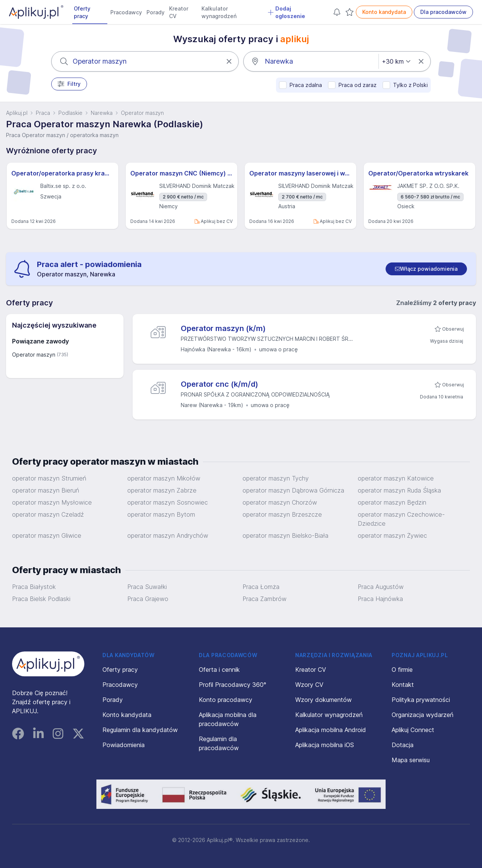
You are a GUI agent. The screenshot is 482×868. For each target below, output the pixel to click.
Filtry (69, 84)
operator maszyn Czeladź (48, 514)
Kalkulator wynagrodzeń (219, 12)
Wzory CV (309, 685)
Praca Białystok (34, 587)
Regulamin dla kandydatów (140, 730)
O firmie (402, 670)
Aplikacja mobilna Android (331, 730)
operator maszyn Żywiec (392, 535)
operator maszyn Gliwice (47, 535)
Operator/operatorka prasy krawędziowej (63, 173)
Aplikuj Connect (413, 730)
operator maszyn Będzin (392, 502)
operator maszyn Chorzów (280, 502)
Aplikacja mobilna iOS (325, 745)
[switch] (426, 269)
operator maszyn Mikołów (164, 478)
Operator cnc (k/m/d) (220, 384)
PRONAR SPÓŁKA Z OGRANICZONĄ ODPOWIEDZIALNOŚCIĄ (255, 394)
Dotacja (403, 745)
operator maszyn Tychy (276, 478)
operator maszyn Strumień (49, 478)
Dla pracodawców (443, 12)
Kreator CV (179, 12)
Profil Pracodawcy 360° (233, 685)
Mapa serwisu (411, 760)
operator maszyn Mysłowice (52, 502)
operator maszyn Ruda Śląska (399, 490)
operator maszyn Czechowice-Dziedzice (401, 519)
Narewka (102, 113)
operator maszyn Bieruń (46, 490)
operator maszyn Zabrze (162, 490)
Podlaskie (70, 113)
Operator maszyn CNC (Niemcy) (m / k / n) (182, 173)
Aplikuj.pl (17, 113)
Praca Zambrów (265, 599)
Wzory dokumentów (323, 700)
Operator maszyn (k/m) (223, 328)
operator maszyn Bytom (161, 514)
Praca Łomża (261, 587)
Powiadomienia (124, 745)
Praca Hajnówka (380, 599)
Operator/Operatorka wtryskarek (418, 173)
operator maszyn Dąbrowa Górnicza (293, 490)
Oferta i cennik (219, 670)
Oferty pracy (82, 12)
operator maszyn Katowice (396, 478)
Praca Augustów (381, 587)
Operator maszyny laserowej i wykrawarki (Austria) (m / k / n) (300, 173)
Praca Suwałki (147, 587)
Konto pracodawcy (226, 700)
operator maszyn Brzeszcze (282, 514)
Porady (156, 12)
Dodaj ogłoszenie (286, 12)
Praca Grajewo (148, 599)
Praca (43, 113)
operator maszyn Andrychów (168, 535)
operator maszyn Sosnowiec (168, 502)
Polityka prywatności (421, 700)
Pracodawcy (126, 12)
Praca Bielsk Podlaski (41, 599)
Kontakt (403, 685)
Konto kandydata (384, 12)
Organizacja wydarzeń (423, 715)
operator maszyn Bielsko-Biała (285, 535)
